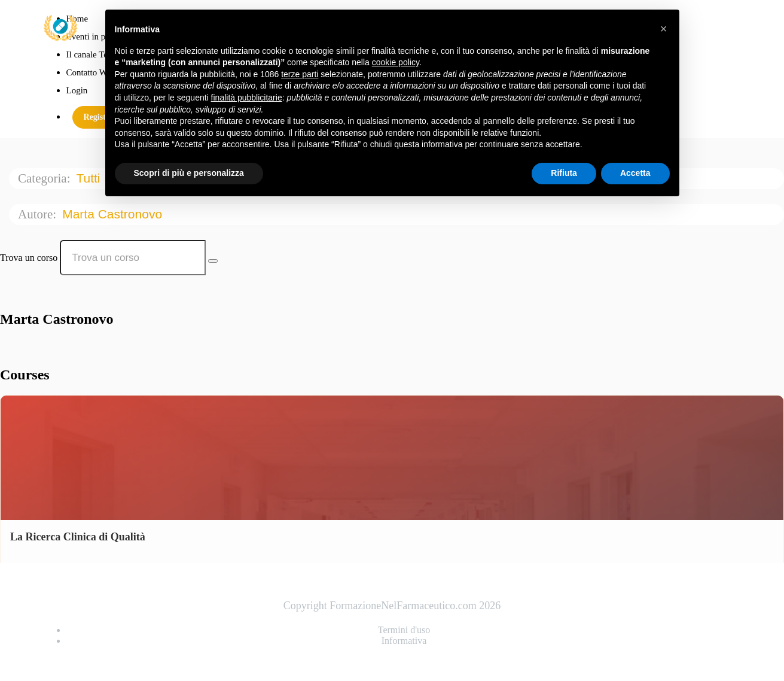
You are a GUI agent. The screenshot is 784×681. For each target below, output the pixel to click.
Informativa (404, 641)
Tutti (90, 178)
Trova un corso (29, 258)
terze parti (300, 74)
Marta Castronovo (114, 214)
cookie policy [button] (396, 62)
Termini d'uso (404, 630)
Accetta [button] (635, 173)
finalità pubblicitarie (247, 98)
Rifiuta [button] (564, 173)
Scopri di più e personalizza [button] (189, 173)
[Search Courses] (213, 261)
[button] (664, 29)
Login (77, 90)
